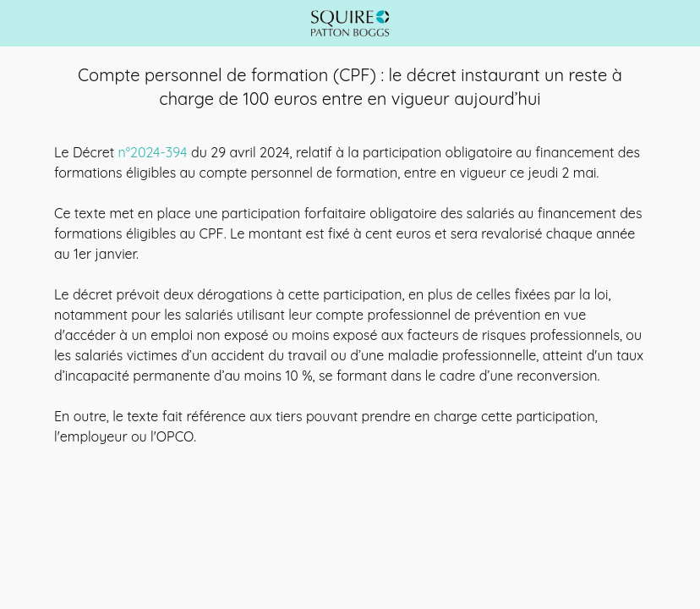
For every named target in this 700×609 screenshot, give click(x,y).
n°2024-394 (153, 152)
